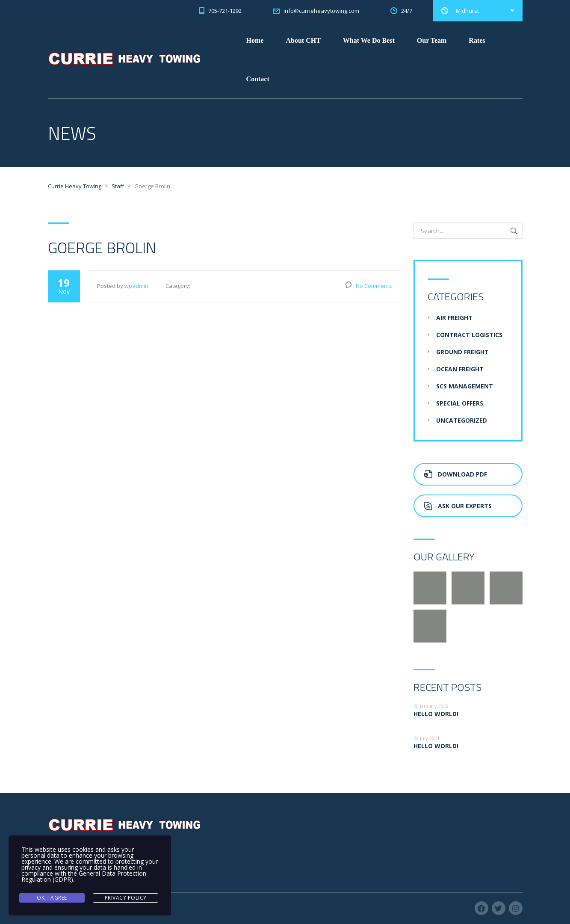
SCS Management (465, 386)
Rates (477, 40)
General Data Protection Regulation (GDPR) (84, 876)
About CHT (303, 40)
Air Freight (454, 318)
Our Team (432, 40)
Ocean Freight (460, 369)
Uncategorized (462, 420)
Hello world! (436, 714)
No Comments (374, 286)
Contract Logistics (469, 335)
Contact (258, 79)
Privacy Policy (126, 898)
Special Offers (460, 403)
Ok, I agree (52, 898)
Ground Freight (462, 352)
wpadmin (136, 286)
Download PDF (455, 474)
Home (255, 40)
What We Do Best (369, 40)
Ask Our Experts (458, 506)
